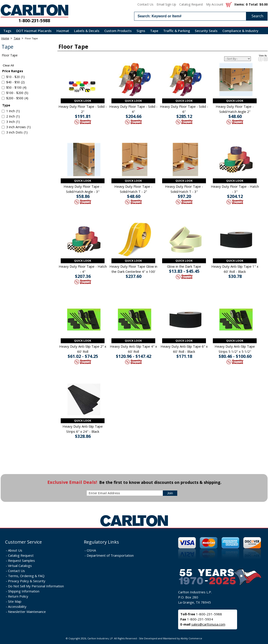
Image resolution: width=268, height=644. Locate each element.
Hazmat (63, 31)
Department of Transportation (110, 555)
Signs (141, 31)
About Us (15, 550)
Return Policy (18, 596)
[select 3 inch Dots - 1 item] (3, 133)
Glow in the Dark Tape (184, 266)
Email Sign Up (166, 4)
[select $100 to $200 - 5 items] (3, 93)
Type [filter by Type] (6, 105)
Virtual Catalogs (20, 566)
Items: (240, 4)
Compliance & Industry (240, 31)
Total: (253, 4)
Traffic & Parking (177, 31)
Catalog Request (191, 4)
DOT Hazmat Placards (34, 31)
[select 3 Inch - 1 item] (3, 122)
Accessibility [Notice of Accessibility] (17, 606)
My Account (215, 4)
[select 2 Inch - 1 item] (3, 117)
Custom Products (118, 31)
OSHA (91, 550)
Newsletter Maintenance (27, 612)
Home (5, 38)
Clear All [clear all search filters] (8, 65)
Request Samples (21, 560)
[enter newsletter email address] (126, 493)
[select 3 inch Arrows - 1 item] (3, 127)
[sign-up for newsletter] (170, 493)
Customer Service (23, 542)
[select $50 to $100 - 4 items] (3, 88)
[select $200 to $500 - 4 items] (3, 98)
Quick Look (83, 101)
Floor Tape (31, 38)
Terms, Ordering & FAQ (26, 576)
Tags (7, 31)
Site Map (15, 601)
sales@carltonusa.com (208, 624)
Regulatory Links (101, 542)
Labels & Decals (87, 31)
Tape (154, 31)
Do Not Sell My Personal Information (36, 586)
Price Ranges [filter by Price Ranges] (13, 71)
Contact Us (145, 4)
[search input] (201, 16)
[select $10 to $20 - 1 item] (3, 77)
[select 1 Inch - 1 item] (3, 111)
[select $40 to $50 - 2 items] (3, 82)
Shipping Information (24, 591)
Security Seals (206, 31)
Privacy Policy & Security (27, 581)
